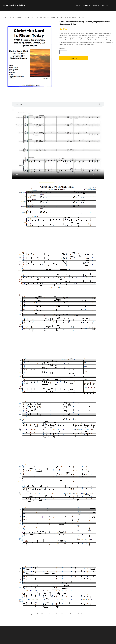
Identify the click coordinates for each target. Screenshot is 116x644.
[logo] (14, 5)
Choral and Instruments (16, 17)
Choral (4, 17)
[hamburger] (27, 5)
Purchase (74, 58)
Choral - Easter (29, 17)
